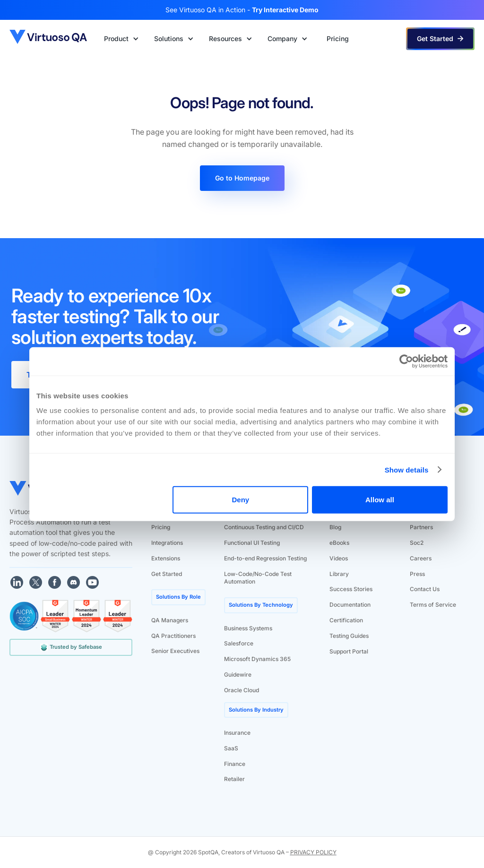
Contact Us (425, 589)
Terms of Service (433, 605)
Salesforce (239, 643)
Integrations (167, 543)
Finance (235, 764)
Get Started (167, 574)
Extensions (166, 558)
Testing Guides (349, 636)
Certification (346, 620)
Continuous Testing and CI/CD (264, 527)
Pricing (161, 527)
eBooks (339, 543)
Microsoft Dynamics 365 (257, 659)
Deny (241, 500)
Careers (421, 558)
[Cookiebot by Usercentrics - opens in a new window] (406, 361)
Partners (421, 527)
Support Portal (349, 651)
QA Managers (170, 620)
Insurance (237, 733)
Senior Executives (175, 651)
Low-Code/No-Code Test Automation (258, 578)
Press (417, 574)
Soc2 (417, 543)
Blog (335, 527)
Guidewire (238, 675)
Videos (339, 558)
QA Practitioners (173, 636)
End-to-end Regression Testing (265, 558)
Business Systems (248, 628)
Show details (407, 469)
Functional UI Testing (252, 543)
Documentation (350, 605)
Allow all (380, 500)
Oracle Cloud (242, 690)
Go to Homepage (242, 178)
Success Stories (351, 589)
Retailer (234, 779)
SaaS (231, 748)
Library (339, 574)
